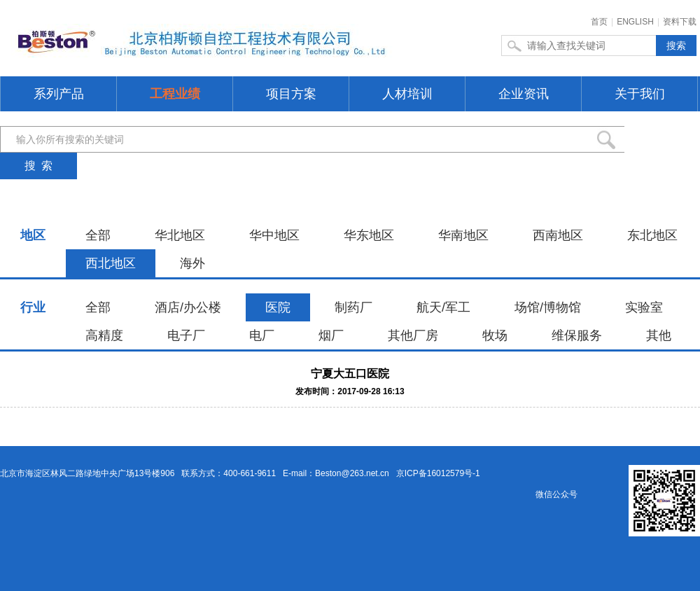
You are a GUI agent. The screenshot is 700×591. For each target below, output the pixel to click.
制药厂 (353, 307)
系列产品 (59, 94)
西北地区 (111, 263)
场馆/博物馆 (548, 307)
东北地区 (652, 235)
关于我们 (640, 94)
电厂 (262, 335)
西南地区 (558, 235)
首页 (599, 22)
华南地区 (463, 235)
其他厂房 (413, 335)
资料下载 (680, 22)
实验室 (644, 307)
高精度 (104, 335)
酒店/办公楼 (188, 307)
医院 (278, 307)
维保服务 (577, 335)
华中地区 (274, 235)
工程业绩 (175, 94)
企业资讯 (524, 94)
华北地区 (180, 235)
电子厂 (186, 335)
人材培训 (407, 94)
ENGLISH (635, 22)
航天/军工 (443, 307)
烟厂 (331, 335)
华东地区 (369, 235)
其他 (659, 335)
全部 (98, 235)
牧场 (495, 335)
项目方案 (291, 94)
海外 (192, 263)
